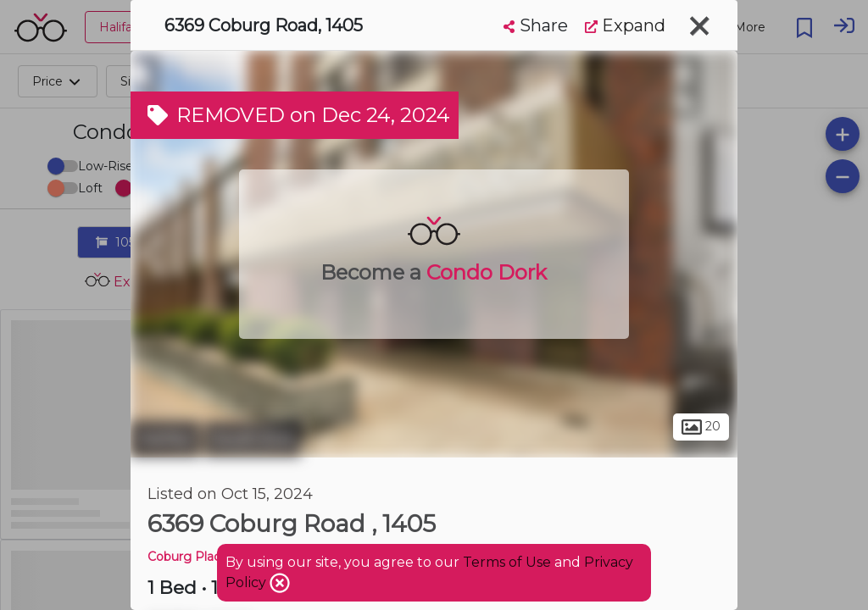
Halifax (165, 439)
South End (253, 439)
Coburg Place (188, 557)
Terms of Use (507, 562)
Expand (625, 25)
